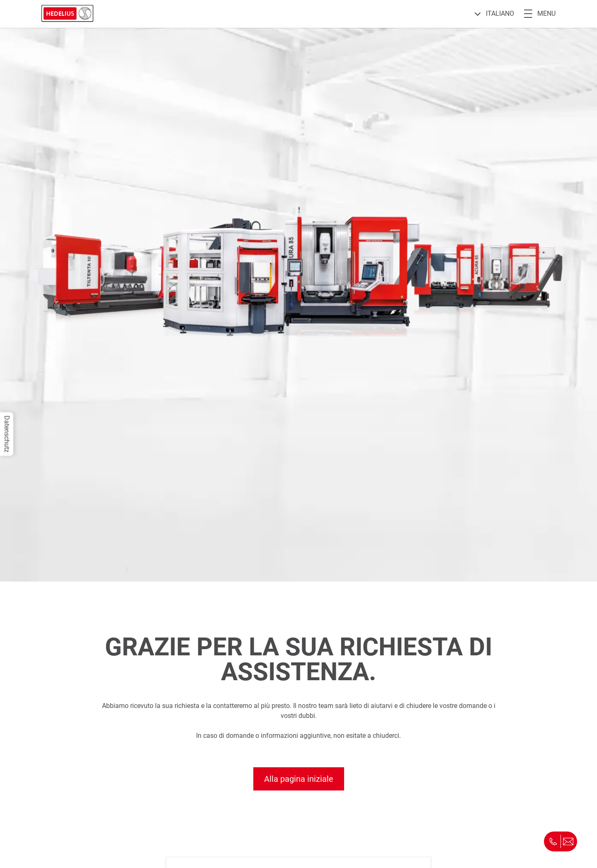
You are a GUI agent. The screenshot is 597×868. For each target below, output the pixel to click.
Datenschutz (7, 434)
